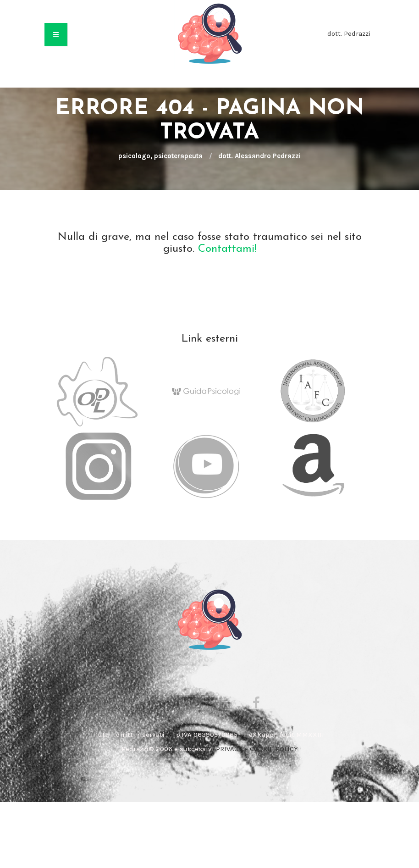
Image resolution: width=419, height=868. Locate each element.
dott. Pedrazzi (349, 33)
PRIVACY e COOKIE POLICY (257, 749)
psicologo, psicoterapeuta (160, 156)
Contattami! (227, 249)
